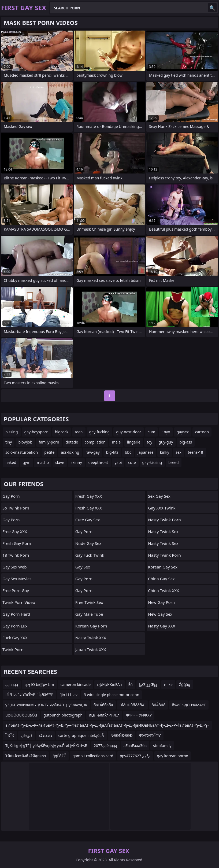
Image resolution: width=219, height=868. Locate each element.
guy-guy (166, 442)
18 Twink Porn (16, 555)
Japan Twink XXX (91, 649)
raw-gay (92, 452)
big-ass (186, 442)
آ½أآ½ (10, 735)
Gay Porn (11, 496)
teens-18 (196, 452)
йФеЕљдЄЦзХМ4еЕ (189, 705)
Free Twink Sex (89, 602)
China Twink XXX (163, 590)
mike (168, 684)
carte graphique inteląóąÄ (81, 735)
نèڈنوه (27, 735)
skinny (76, 462)
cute (132, 462)
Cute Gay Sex (88, 520)
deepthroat (98, 462)
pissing (12, 432)
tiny (9, 442)
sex (179, 452)
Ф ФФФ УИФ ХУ (139, 715)
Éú (131, 684)
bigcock (62, 432)
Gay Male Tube (89, 614)
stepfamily (162, 746)
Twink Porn (13, 649)
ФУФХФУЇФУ (150, 735)
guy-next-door (129, 432)
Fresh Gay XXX (89, 496)
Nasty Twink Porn (164, 520)
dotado (72, 442)
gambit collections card (93, 756)
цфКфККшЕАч (109, 684)
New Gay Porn (161, 602)
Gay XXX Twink (162, 508)
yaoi (118, 462)
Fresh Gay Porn (17, 543)
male (116, 442)
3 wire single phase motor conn (112, 695)
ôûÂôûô (159, 705)
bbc (128, 452)
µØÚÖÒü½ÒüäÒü (21, 715)
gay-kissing (152, 462)
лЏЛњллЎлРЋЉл (104, 715)
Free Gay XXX (15, 531)
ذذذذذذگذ (45, 735)
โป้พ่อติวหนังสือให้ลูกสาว (26, 756)
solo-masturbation (22, 452)
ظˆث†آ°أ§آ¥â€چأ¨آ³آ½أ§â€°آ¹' (29, 695)
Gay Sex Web (14, 567)
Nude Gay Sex (88, 543)
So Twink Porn (16, 508)
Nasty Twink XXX (91, 638)
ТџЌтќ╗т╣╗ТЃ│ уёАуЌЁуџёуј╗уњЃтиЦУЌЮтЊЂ (46, 746)
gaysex (183, 432)
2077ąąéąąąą (105, 746)
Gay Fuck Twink (90, 555)
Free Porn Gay (16, 590)
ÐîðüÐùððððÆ (132, 705)
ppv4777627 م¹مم (135, 756)
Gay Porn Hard (16, 614)
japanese (146, 452)
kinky (165, 452)
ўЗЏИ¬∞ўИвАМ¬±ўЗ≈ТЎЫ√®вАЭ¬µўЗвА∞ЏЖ (46, 705)
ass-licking (70, 452)
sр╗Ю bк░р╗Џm (39, 684)
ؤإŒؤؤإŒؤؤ (148, 684)
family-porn (49, 442)
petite (49, 452)
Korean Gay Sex (163, 567)
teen (79, 432)
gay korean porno (172, 756)
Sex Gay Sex (159, 496)
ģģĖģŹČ (59, 756)
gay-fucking (100, 432)
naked (11, 462)
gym (27, 462)
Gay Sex (83, 567)
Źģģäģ (185, 684)
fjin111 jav (68, 695)
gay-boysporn (36, 432)
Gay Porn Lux (15, 626)
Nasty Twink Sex (163, 531)
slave (60, 462)
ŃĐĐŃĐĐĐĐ (122, 735)
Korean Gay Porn (91, 626)
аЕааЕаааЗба (135, 746)
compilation (95, 442)
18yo (166, 432)
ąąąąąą (12, 684)
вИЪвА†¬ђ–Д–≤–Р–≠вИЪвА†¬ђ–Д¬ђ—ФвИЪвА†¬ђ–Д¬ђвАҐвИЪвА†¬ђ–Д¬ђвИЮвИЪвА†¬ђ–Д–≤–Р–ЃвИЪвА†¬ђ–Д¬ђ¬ (107, 725)
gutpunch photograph (63, 715)
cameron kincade (76, 684)
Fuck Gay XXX (15, 638)
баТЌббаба (103, 705)
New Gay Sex (160, 614)
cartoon (202, 432)
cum (151, 432)
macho (43, 462)
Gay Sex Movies (17, 579)
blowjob (25, 442)
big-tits (112, 452)
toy (150, 442)
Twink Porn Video (19, 602)
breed (174, 462)
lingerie (134, 442)
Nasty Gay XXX (162, 626)
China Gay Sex (161, 579)
